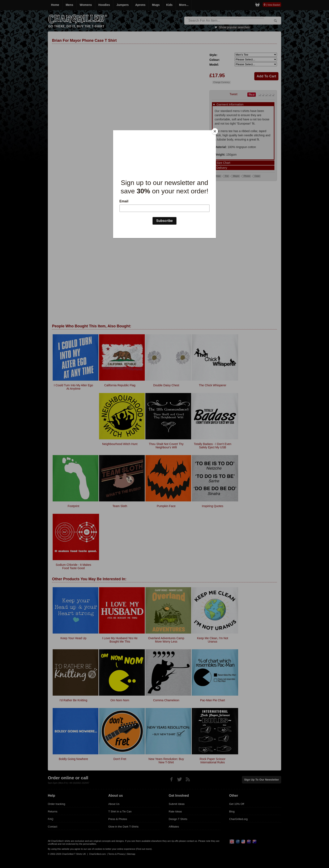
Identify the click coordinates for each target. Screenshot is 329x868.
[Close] (215, 131)
